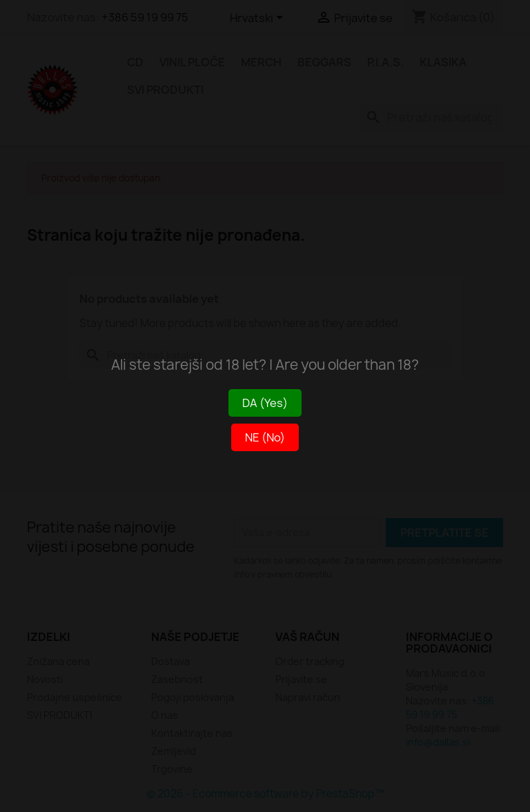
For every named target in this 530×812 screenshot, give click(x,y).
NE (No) (265, 437)
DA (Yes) (265, 403)
